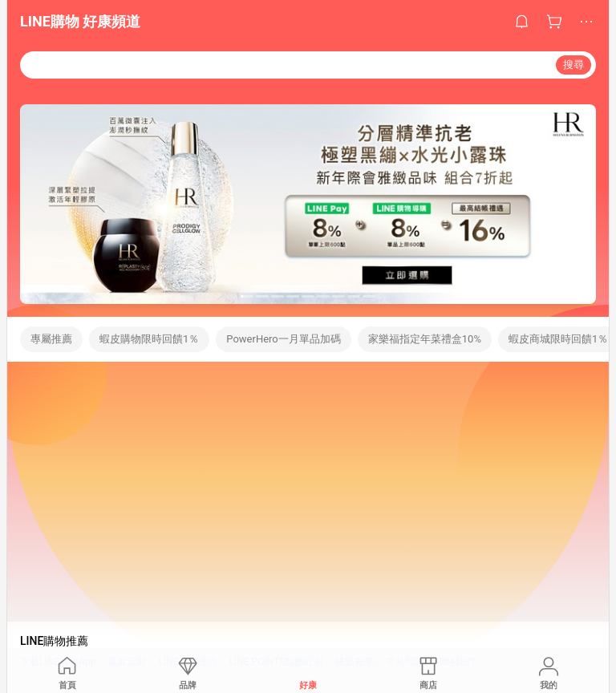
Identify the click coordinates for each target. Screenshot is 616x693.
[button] (247, 296)
